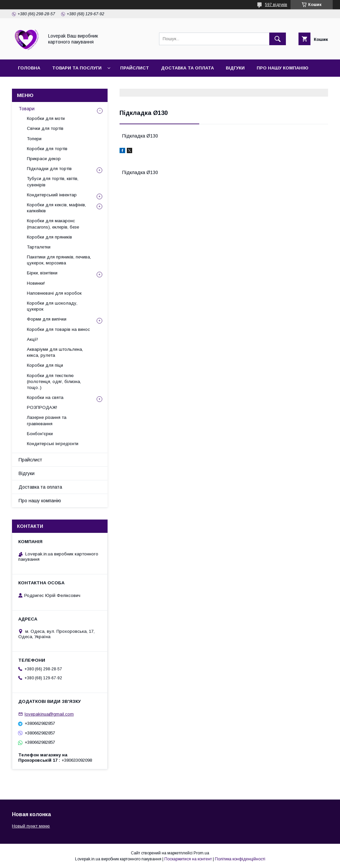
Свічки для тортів (45, 128)
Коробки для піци (45, 365)
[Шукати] (278, 39)
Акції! (32, 339)
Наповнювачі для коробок (54, 293)
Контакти (30, 85)
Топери (34, 139)
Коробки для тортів (47, 149)
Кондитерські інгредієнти (53, 444)
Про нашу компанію (283, 68)
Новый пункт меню (31, 826)
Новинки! (36, 283)
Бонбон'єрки (40, 434)
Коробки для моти (46, 118)
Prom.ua (201, 853)
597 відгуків (276, 5)
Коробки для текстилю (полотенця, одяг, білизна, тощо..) (54, 382)
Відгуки (235, 68)
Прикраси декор (44, 159)
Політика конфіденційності (240, 859)
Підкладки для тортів (49, 169)
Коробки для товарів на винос (58, 329)
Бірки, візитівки (42, 273)
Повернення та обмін (83, 85)
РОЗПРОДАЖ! (42, 407)
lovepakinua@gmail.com (49, 714)
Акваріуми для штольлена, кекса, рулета (55, 352)
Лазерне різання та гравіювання (47, 420)
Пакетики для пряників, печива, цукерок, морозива (59, 260)
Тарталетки (39, 247)
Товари (27, 109)
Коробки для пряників (49, 237)
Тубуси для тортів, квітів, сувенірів (53, 182)
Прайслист (135, 68)
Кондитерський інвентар (52, 195)
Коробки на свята (45, 397)
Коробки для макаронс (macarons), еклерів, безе (53, 224)
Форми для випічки (47, 319)
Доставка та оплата (187, 68)
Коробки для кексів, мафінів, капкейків (56, 208)
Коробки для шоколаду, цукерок (52, 306)
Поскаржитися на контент (188, 859)
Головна (29, 68)
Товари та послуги (77, 68)
